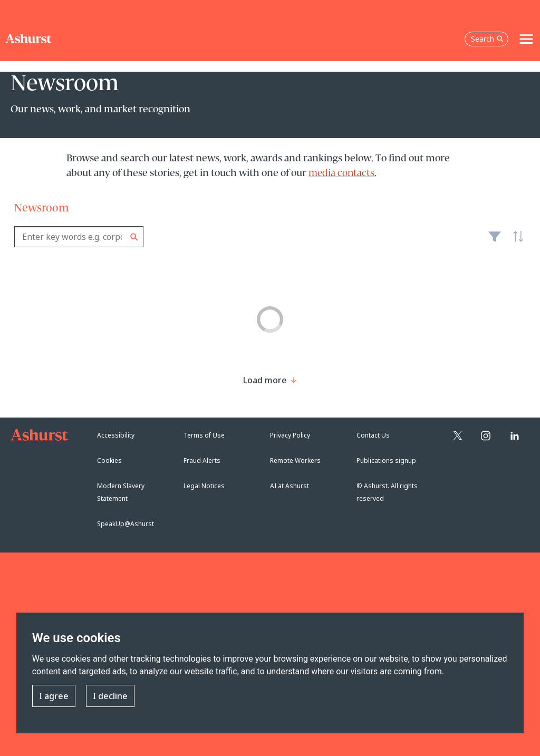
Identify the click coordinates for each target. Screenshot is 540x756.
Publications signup (386, 461)
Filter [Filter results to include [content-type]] (495, 241)
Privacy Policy (290, 435)
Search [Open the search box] (487, 39)
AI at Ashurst (290, 486)
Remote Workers (295, 461)
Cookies (109, 461)
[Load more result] (265, 380)
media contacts (341, 173)
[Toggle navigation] (526, 39)
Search (134, 237)
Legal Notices (204, 486)
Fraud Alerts (202, 461)
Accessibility (116, 435)
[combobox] (79, 237)
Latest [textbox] (515, 242)
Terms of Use (204, 435)
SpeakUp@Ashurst (126, 524)
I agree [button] (54, 696)
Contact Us (373, 435)
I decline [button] (110, 696)
